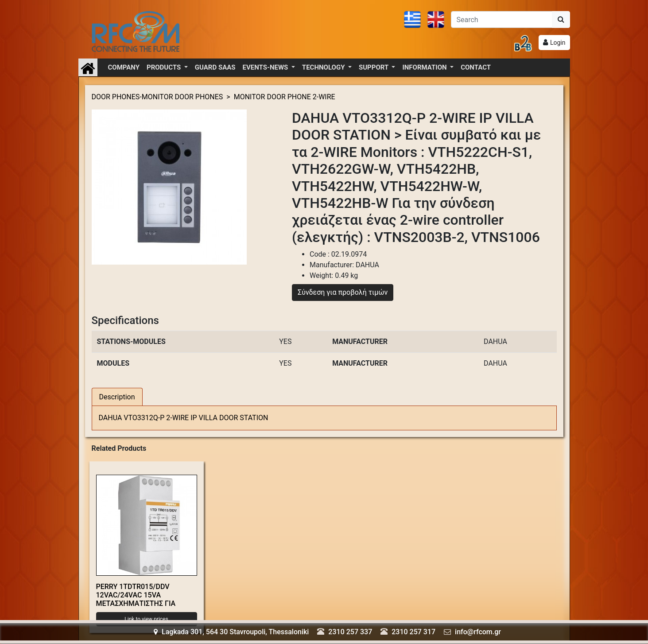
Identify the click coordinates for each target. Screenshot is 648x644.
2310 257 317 (413, 632)
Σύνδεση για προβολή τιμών (343, 292)
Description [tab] (117, 397)
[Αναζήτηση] (502, 20)
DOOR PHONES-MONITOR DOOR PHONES (157, 97)
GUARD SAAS (215, 67)
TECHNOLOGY (324, 67)
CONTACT (476, 67)
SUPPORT (374, 67)
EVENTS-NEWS (266, 67)
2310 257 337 (350, 632)
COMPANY (124, 67)
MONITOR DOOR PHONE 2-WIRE (285, 97)
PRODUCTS (165, 67)
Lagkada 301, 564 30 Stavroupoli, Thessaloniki (231, 632)
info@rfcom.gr (478, 632)
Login (558, 43)
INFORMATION (425, 67)
